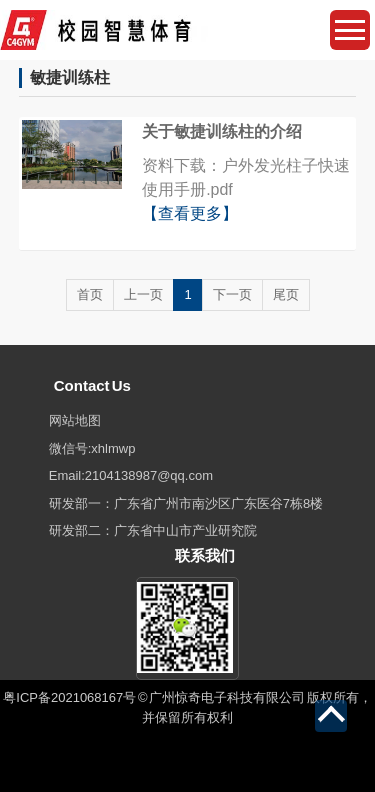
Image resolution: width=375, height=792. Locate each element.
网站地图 (75, 420)
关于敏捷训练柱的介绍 (222, 131)
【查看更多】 (190, 213)
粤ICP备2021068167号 (69, 697)
